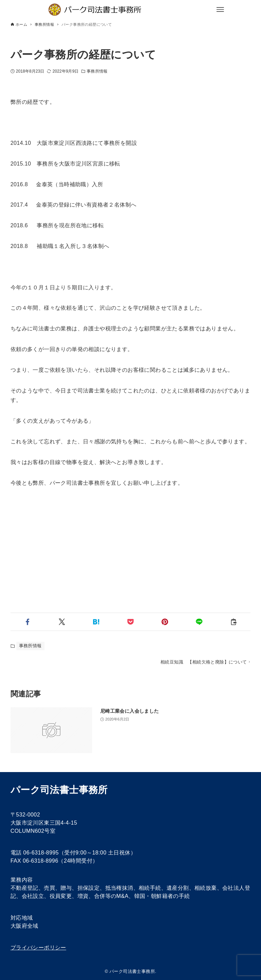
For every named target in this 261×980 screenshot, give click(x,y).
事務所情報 (97, 71)
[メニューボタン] (220, 9)
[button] (28, 622)
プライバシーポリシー (38, 948)
